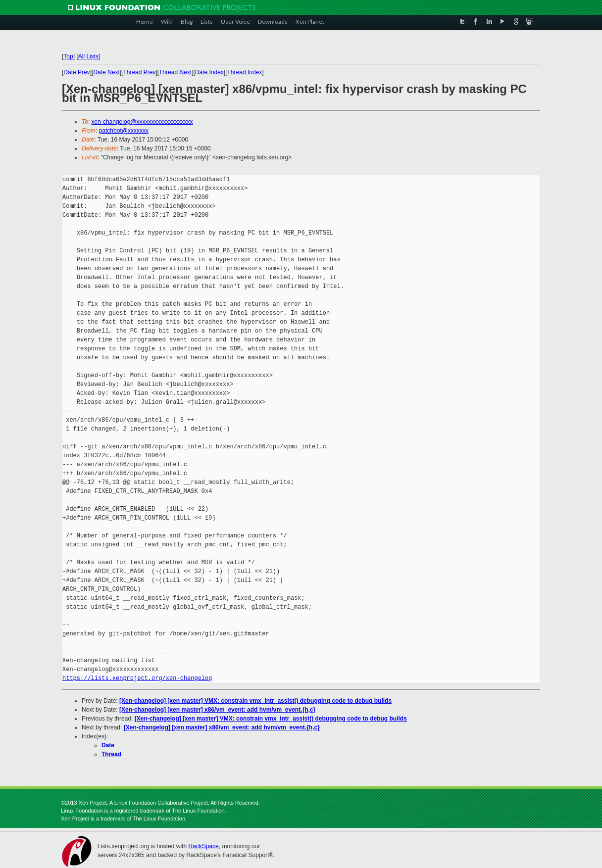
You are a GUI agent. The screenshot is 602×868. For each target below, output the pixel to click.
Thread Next (175, 72)
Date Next (106, 72)
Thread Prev (139, 72)
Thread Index (245, 72)
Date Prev (76, 72)
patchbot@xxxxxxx (124, 131)
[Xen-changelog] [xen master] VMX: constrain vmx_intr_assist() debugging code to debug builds (255, 701)
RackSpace (203, 846)
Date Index (209, 72)
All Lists (88, 56)
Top (68, 56)
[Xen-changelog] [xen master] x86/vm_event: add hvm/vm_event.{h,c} (217, 710)
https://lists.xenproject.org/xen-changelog (137, 678)
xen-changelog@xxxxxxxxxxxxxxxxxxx (142, 122)
